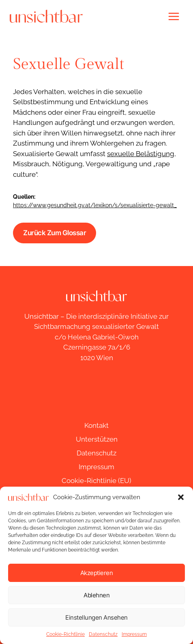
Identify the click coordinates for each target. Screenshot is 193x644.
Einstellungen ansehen (96, 617)
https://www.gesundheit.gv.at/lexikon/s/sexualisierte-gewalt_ (95, 205)
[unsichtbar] (46, 16)
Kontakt (96, 425)
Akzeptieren (97, 573)
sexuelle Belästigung (141, 154)
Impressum (134, 634)
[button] (181, 497)
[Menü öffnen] (174, 16)
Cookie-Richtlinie (65, 634)
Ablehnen (96, 595)
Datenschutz (103, 634)
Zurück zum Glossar (55, 233)
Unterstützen (97, 439)
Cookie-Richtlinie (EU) (96, 481)
